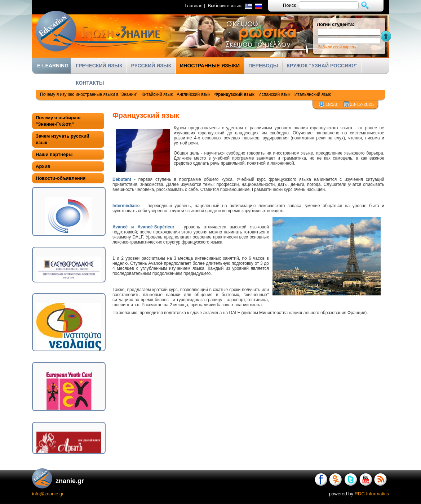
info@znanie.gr (48, 494)
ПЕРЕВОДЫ (263, 66)
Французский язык (234, 94)
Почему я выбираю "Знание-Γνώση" (58, 121)
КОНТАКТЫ (90, 83)
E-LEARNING (53, 66)
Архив (43, 166)
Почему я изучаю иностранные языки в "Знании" (89, 94)
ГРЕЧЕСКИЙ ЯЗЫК (99, 66)
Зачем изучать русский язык (63, 139)
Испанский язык (274, 94)
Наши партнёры (54, 154)
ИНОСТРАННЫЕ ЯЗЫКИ (210, 66)
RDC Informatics (372, 494)
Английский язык (193, 94)
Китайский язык (157, 94)
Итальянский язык (313, 94)
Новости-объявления (61, 178)
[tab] (68, 121)
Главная (193, 6)
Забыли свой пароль (337, 47)
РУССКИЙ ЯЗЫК (151, 66)
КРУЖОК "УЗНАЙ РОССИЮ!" (322, 66)
